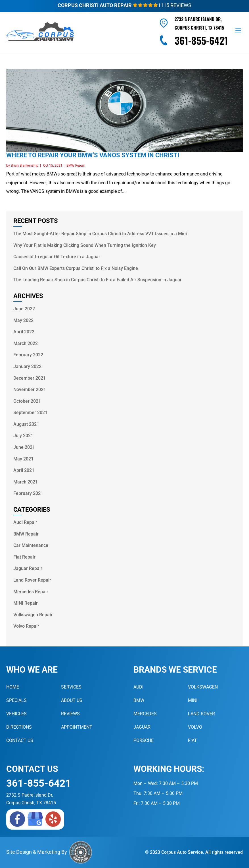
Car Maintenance (31, 545)
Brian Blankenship (25, 166)
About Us (72, 700)
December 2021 (30, 378)
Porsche (144, 740)
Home (13, 687)
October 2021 (27, 401)
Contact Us (20, 740)
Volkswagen (203, 687)
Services (71, 687)
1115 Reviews (162, 5)
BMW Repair (76, 166)
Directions (19, 727)
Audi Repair (25, 522)
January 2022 (27, 366)
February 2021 (28, 493)
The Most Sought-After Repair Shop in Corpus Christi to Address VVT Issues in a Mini (100, 234)
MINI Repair (26, 603)
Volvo (195, 727)
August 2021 (26, 424)
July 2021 (23, 436)
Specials (16, 700)
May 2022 (23, 320)
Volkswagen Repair (33, 615)
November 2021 (30, 389)
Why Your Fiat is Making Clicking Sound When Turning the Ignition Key (85, 245)
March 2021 (26, 482)
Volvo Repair (26, 626)
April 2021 (24, 470)
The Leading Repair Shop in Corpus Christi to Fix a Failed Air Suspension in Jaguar (98, 280)
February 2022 (28, 355)
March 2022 (26, 343)
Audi (138, 687)
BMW (139, 700)
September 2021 (30, 413)
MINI (193, 700)
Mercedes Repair (31, 592)
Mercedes (145, 714)
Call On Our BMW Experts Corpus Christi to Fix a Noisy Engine (76, 268)
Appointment (77, 727)
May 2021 (23, 459)
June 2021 (24, 447)
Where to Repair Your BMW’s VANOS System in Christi (93, 155)
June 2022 (24, 309)
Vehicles (16, 714)
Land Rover (201, 714)
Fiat (192, 740)
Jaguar (142, 727)
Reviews (70, 714)
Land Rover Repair (32, 580)
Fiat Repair (24, 557)
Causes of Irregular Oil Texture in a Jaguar (57, 257)
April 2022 (24, 332)
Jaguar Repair (28, 568)
